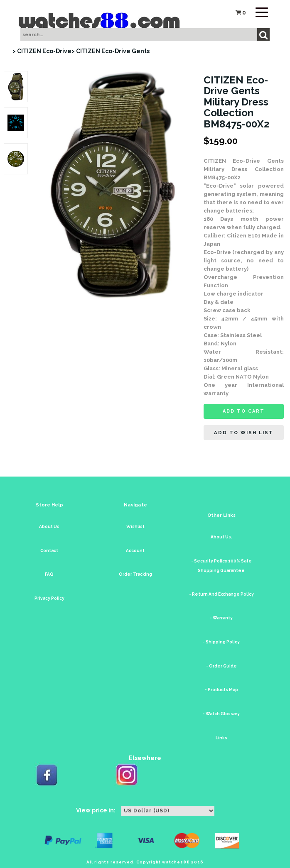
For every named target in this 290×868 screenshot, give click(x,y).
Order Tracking (135, 574)
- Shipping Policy (221, 642)
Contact (49, 551)
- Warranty (221, 618)
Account (135, 551)
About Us (49, 527)
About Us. (221, 537)
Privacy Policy (49, 598)
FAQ (49, 574)
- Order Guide (221, 666)
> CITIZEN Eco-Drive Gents (111, 51)
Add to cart (244, 411)
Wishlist (135, 527)
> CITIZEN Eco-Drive (42, 51)
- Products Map (221, 690)
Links (221, 738)
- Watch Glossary (221, 714)
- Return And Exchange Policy (221, 594)
